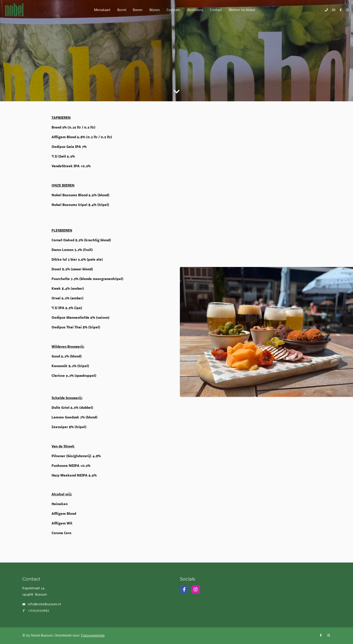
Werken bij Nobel (242, 10)
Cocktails (173, 10)
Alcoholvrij (195, 10)
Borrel (122, 10)
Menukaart (102, 10)
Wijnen (155, 10)
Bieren (138, 10)
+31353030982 (38, 611)
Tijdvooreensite (93, 636)
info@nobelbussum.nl (44, 604)
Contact (216, 10)
